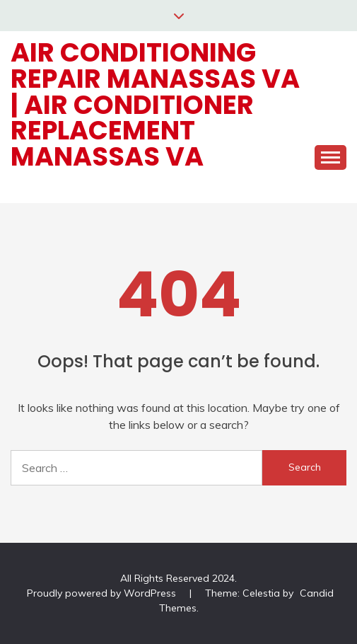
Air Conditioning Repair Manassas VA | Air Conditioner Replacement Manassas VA (155, 104)
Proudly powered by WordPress (103, 593)
